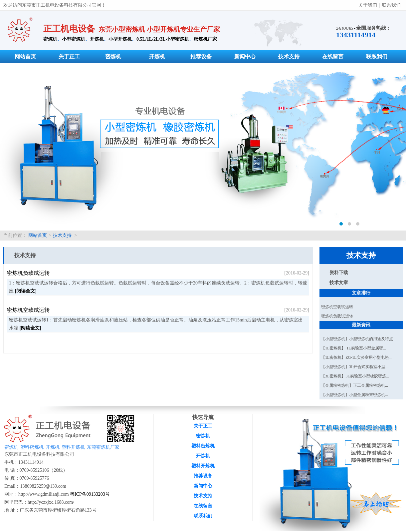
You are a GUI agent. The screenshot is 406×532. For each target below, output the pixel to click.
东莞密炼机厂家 (103, 447)
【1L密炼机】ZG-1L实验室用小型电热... (356, 357)
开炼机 (97, 39)
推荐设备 (201, 56)
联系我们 (391, 5)
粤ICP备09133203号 (90, 494)
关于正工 (69, 56)
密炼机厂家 (205, 39)
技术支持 (289, 56)
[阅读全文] (26, 291)
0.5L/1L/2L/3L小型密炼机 (163, 39)
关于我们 (368, 5)
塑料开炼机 (73, 447)
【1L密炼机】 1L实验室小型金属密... (354, 348)
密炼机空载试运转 (28, 310)
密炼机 (50, 39)
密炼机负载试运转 (28, 273)
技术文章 (339, 283)
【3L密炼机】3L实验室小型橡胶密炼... (355, 376)
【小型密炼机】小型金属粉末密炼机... (355, 395)
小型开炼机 (120, 39)
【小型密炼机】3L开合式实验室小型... (355, 367)
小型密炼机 (74, 39)
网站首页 (25, 56)
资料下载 (339, 273)
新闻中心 (245, 56)
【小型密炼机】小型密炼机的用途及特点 (357, 339)
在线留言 (333, 56)
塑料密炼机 (32, 447)
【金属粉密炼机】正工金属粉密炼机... (355, 385)
